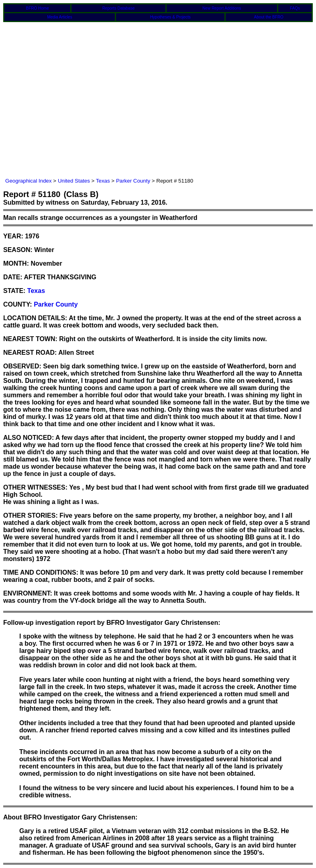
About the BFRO (269, 17)
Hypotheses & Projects (170, 17)
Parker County (133, 181)
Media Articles (59, 17)
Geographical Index (29, 181)
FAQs (295, 8)
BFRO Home (38, 8)
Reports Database (119, 8)
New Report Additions (222, 8)
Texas (103, 181)
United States (74, 181)
